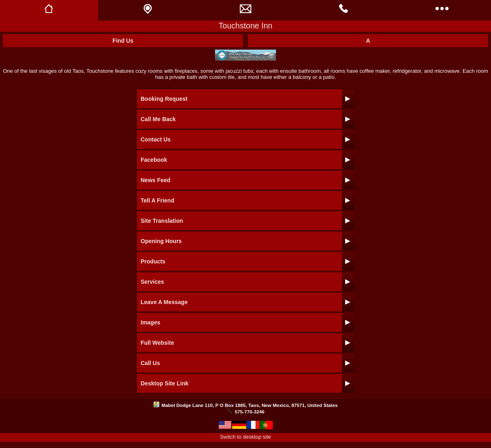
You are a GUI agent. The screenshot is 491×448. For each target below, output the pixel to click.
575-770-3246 (250, 412)
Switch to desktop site (245, 437)
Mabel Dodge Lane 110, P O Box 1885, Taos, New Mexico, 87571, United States (249, 405)
